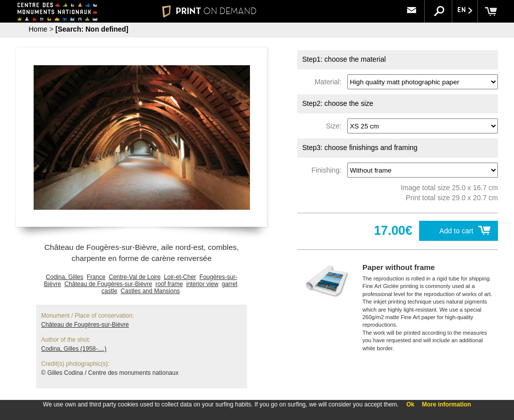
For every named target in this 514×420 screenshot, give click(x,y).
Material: (330, 82)
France (96, 277)
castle (109, 291)
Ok (410, 404)
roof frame (169, 284)
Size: (336, 126)
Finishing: (328, 170)
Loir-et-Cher (180, 277)
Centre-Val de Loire (135, 277)
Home (38, 29)
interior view (202, 284)
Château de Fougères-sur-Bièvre (108, 284)
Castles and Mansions (150, 291)
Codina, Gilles (65, 277)
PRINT (209, 11)
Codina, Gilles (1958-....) (74, 349)
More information (446, 404)
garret (230, 284)
